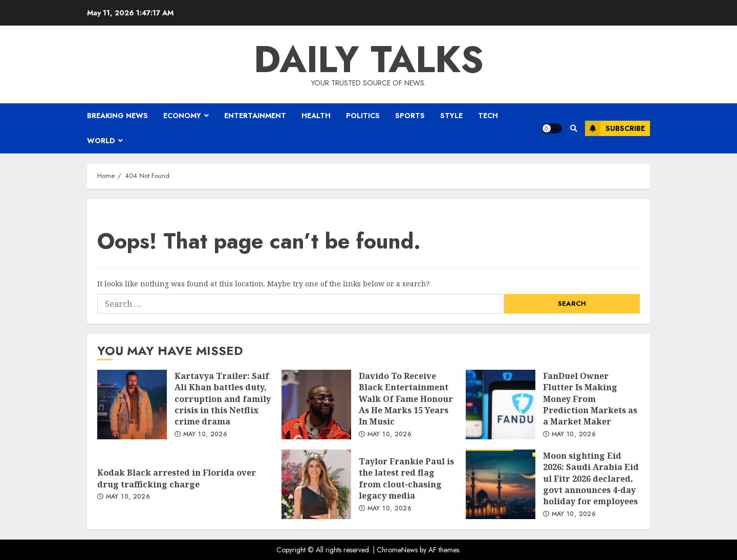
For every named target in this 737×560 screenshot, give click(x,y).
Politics (363, 116)
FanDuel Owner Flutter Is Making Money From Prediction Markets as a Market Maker (501, 405)
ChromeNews (397, 550)
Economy (182, 116)
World (101, 141)
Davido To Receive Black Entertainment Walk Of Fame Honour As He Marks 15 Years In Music (316, 405)
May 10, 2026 (205, 435)
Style (451, 116)
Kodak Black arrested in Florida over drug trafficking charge (177, 478)
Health (316, 116)
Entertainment (255, 116)
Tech (488, 116)
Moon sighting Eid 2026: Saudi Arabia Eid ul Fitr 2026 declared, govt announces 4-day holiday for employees (501, 484)
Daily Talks (369, 59)
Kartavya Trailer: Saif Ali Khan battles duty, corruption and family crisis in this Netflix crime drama (132, 405)
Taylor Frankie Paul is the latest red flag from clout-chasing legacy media (316, 484)
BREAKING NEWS (117, 116)
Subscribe (615, 128)
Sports (410, 116)
